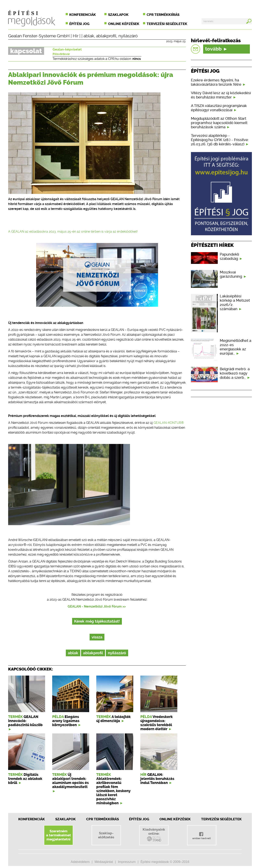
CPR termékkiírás (163, 15)
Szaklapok (118, 15)
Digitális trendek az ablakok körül (25, 779)
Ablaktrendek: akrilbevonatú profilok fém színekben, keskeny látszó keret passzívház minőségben (113, 791)
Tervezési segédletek (167, 24)
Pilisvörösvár (61, 54)
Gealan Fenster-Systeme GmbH (39, 36)
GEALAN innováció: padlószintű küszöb (25, 721)
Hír (76, 36)
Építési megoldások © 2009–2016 (165, 862)
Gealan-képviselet (67, 49)
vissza (97, 637)
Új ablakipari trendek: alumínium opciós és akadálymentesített (70, 781)
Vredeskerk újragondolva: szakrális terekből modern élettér (157, 723)
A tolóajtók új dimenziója (113, 719)
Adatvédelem (80, 862)
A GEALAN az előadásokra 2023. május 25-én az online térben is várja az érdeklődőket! (73, 232)
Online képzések (124, 24)
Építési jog (79, 24)
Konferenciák (83, 15)
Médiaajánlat (104, 862)
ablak (89, 36)
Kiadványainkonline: (154, 835)
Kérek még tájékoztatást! (97, 621)
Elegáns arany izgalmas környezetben (66, 721)
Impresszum (127, 862)
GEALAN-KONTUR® (169, 423)
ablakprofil (106, 36)
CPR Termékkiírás (102, 819)
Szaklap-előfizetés (106, 835)
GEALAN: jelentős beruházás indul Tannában (157, 779)
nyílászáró (128, 36)
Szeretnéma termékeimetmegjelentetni (58, 835)
